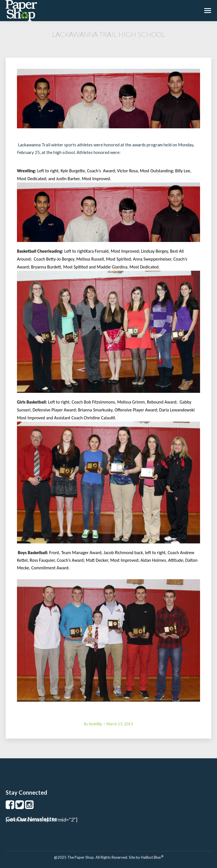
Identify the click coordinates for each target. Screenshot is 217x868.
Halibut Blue (152, 857)
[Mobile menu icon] (208, 11)
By (93, 724)
